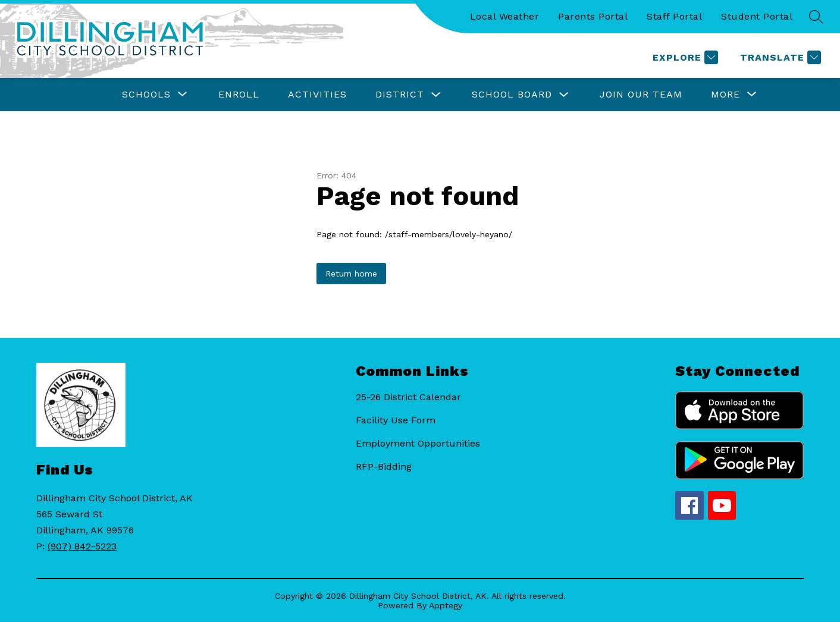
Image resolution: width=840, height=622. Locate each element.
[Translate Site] (779, 57)
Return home (351, 274)
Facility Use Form (396, 420)
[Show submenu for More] (725, 95)
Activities (317, 94)
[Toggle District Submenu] (436, 95)
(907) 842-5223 (82, 546)
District (400, 94)
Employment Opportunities (418, 443)
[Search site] (816, 17)
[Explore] (684, 57)
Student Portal (757, 16)
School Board (512, 94)
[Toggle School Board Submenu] (564, 95)
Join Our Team (641, 94)
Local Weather (505, 16)
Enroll (239, 94)
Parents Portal (593, 16)
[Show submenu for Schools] (146, 95)
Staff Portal (674, 16)
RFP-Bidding (384, 467)
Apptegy (446, 605)
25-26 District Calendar (408, 397)
